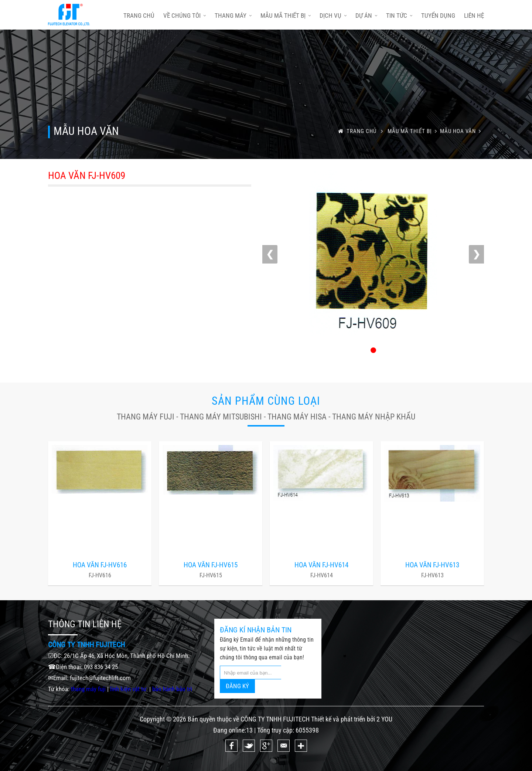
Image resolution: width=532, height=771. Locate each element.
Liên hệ (474, 16)
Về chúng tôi (185, 16)
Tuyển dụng (438, 16)
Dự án (366, 16)
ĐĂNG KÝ (237, 686)
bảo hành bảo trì (172, 689)
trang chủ (139, 16)
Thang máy (233, 16)
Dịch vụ (333, 16)
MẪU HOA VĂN (462, 131)
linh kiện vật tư (129, 689)
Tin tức (399, 16)
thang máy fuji (88, 689)
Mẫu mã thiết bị (286, 16)
